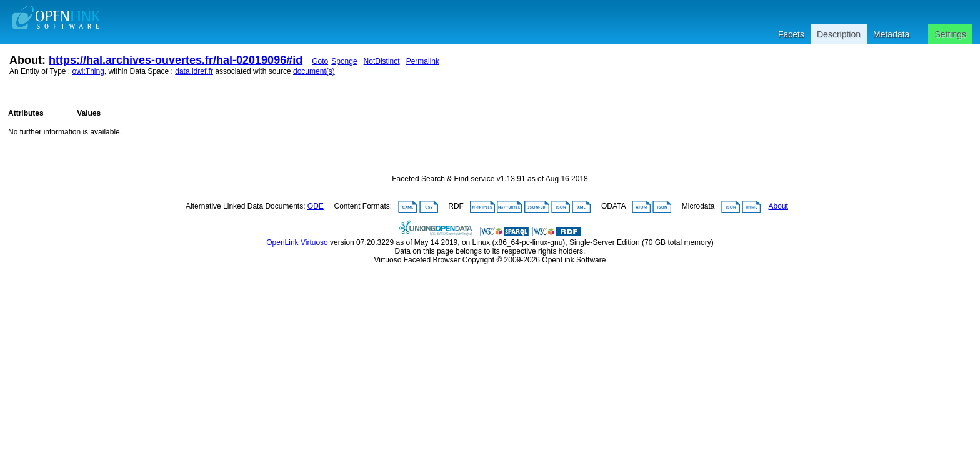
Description (839, 34)
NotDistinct (382, 61)
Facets (791, 34)
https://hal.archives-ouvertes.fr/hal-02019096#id (176, 60)
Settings (950, 34)
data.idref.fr (194, 71)
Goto (320, 61)
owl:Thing (88, 71)
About (778, 206)
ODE (316, 206)
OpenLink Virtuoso (297, 242)
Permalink (423, 61)
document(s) (314, 71)
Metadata (891, 34)
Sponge (344, 61)
